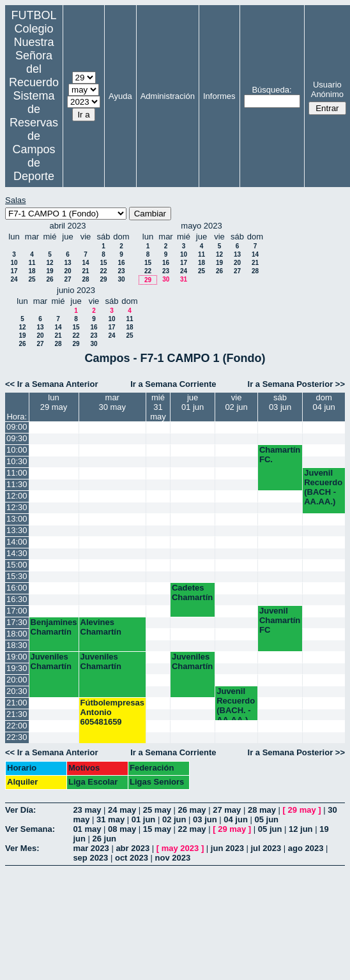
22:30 (17, 737)
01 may (87, 829)
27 (67, 279)
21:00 (17, 703)
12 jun (301, 829)
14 (85, 263)
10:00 (17, 450)
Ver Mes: (22, 848)
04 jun (236, 819)
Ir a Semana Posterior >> (296, 384)
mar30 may (112, 402)
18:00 (17, 634)
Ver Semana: (30, 829)
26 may (192, 810)
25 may (157, 810)
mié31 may (158, 407)
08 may (122, 829)
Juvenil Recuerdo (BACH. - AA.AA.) (236, 703)
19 (49, 271)
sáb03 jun (280, 402)
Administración (168, 96)
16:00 (17, 588)
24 (14, 279)
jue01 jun (193, 402)
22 (103, 271)
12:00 (17, 496)
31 (184, 279)
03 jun (205, 819)
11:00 (17, 473)
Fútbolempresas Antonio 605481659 (112, 712)
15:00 (17, 565)
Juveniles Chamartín (51, 661)
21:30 (17, 714)
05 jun (266, 819)
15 (103, 263)
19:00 (17, 657)
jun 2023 (227, 848)
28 (85, 279)
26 (49, 279)
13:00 (17, 519)
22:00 (17, 726)
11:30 (17, 484)
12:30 (17, 507)
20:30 (17, 691)
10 (14, 263)
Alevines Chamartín (101, 627)
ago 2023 (306, 848)
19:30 (17, 668)
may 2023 (180, 848)
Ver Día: (20, 810)
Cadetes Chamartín (192, 592)
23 (121, 271)
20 (67, 271)
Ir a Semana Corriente (173, 384)
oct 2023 (132, 858)
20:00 (17, 680)
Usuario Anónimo (327, 89)
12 (49, 263)
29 (103, 279)
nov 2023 (173, 858)
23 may (87, 810)
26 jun (105, 839)
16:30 (17, 599)
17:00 (17, 611)
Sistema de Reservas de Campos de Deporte (34, 136)
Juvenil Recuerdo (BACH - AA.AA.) (323, 487)
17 (14, 271)
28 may (262, 810)
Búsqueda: (271, 90)
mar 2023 (91, 848)
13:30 (17, 530)
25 (32, 279)
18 (32, 271)
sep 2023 (90, 858)
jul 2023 (266, 848)
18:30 (17, 645)
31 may (110, 819)
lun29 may (54, 402)
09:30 (17, 438)
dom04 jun (323, 402)
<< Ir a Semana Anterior (51, 384)
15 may (157, 829)
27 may (227, 810)
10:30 (17, 461)
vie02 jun (236, 402)
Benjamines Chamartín (54, 627)
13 (67, 263)
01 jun (144, 819)
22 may (192, 829)
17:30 (17, 622)
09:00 (17, 427)
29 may (302, 810)
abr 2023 (133, 848)
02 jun (174, 819)
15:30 (17, 576)
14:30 (17, 553)
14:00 (17, 542)
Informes (219, 96)
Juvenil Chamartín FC (280, 620)
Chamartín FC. (280, 455)
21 (85, 271)
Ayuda (120, 96)
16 (121, 263)
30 (121, 279)
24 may (122, 810)
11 (32, 263)
